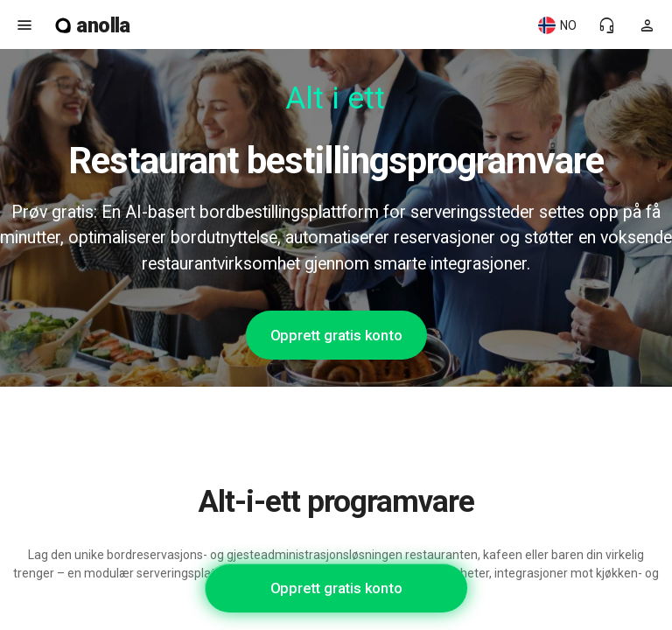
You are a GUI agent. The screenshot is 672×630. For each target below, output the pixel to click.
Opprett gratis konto (336, 335)
